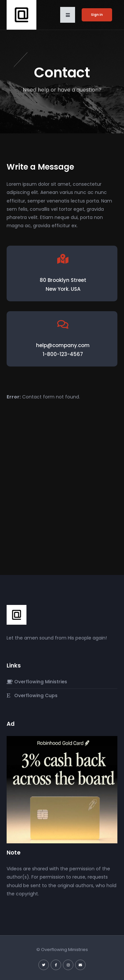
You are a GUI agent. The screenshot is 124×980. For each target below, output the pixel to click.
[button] (68, 15)
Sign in (97, 15)
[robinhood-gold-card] (62, 789)
